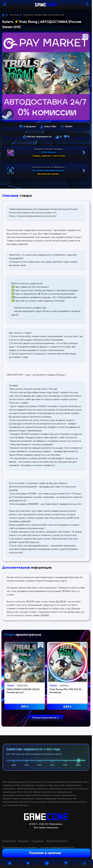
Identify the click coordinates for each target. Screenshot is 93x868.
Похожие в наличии (45, 853)
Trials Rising (14, 15)
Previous (8, 710)
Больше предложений (46, 786)
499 (68, 707)
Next (84, 710)
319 (25, 707)
